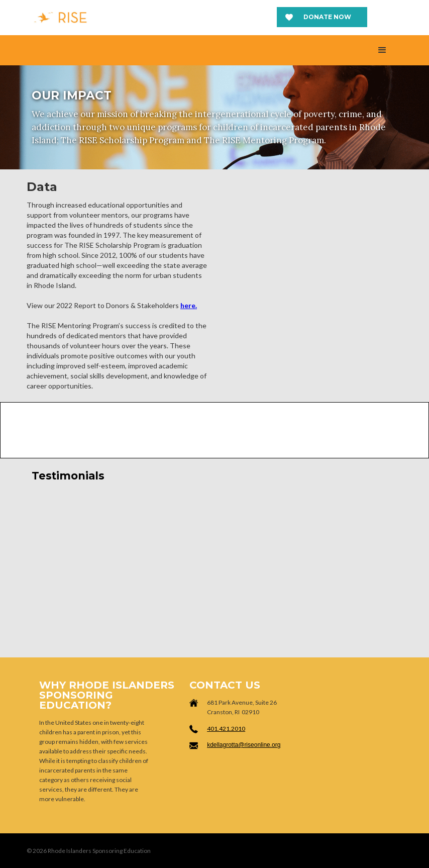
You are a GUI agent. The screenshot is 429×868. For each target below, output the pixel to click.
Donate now (327, 17)
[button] (382, 50)
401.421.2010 (226, 729)
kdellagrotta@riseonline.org (244, 745)
